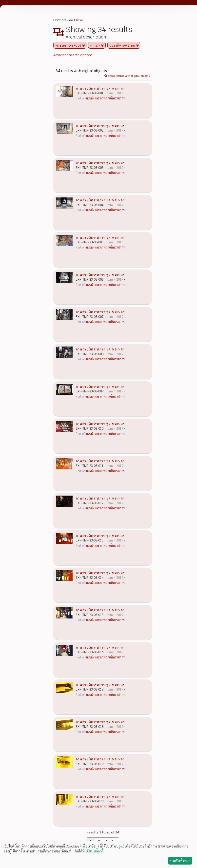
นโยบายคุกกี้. (95, 851)
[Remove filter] (83, 45)
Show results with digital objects (127, 76)
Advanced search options (73, 55)
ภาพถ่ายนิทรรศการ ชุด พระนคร (100, 88)
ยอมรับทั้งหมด (180, 861)
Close (79, 20)
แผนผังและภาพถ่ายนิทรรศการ (105, 98)
